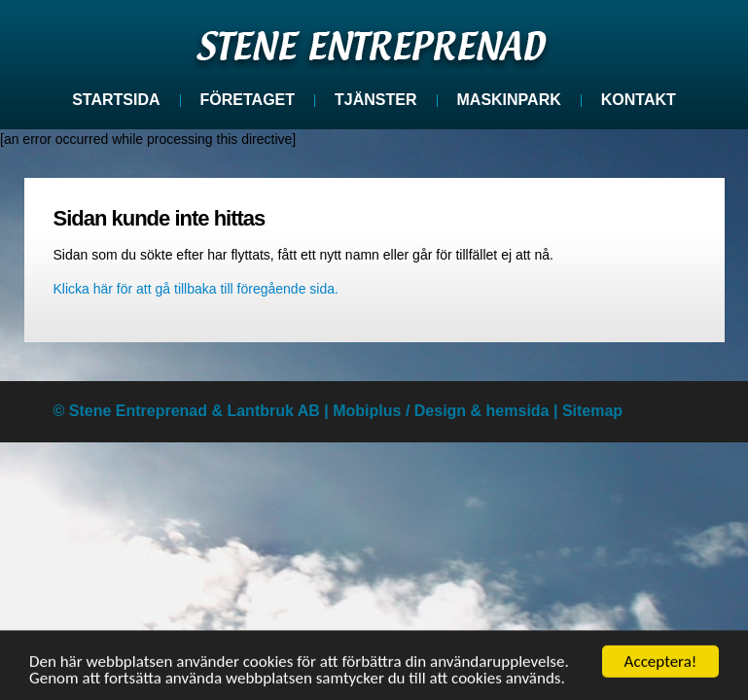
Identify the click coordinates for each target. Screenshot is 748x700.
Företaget (248, 100)
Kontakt (639, 100)
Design (440, 411)
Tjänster (375, 100)
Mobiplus (367, 411)
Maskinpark (509, 100)
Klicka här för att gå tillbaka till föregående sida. (196, 289)
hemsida (518, 411)
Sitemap (592, 411)
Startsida (116, 100)
